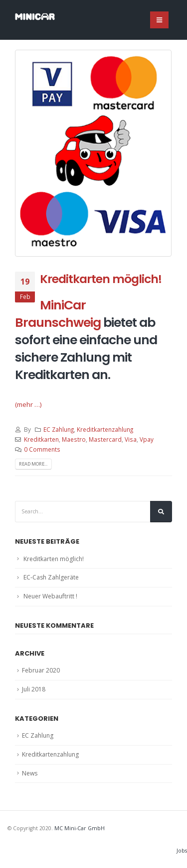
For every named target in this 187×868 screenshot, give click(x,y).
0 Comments (42, 449)
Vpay (147, 439)
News (30, 773)
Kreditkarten (41, 439)
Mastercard (105, 439)
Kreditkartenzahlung (105, 429)
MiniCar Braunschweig (58, 314)
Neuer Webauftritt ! (50, 596)
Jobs (182, 851)
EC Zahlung (59, 429)
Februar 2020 (41, 670)
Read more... (33, 464)
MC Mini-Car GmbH (80, 828)
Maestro (74, 439)
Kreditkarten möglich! (101, 279)
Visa (131, 439)
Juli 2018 (34, 689)
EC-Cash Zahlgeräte (51, 577)
